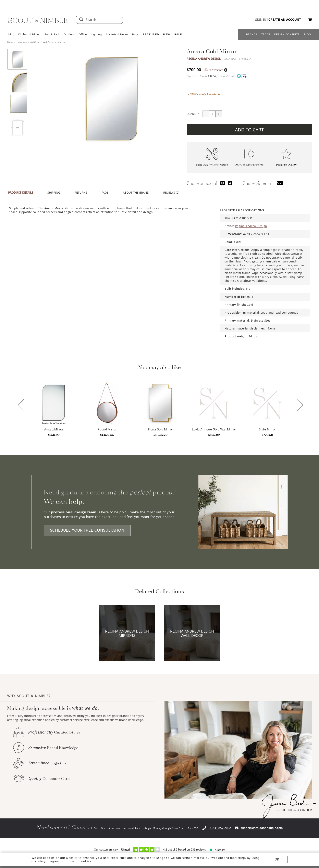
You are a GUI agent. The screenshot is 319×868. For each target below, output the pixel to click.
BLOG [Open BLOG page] (307, 34)
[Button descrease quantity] (206, 114)
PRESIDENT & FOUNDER (294, 810)
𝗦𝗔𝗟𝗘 (178, 34)
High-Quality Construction (212, 165)
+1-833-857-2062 (219, 828)
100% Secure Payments (249, 165)
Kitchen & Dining (29, 34)
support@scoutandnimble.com (262, 828)
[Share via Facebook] (230, 183)
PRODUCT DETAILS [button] (21, 192)
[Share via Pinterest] (223, 183)
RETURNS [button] (81, 192)
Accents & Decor (117, 34)
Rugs (135, 34)
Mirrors (61, 42)
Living (10, 34)
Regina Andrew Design (204, 59)
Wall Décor (48, 42)
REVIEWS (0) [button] (171, 192)
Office (83, 34)
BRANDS (252, 34)
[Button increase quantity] (219, 114)
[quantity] (212, 114)
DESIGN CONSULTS (287, 34)
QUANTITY (193, 114)
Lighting (96, 34)
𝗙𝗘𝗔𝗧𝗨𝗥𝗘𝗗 (151, 34)
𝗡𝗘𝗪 (167, 34)
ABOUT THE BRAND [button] (136, 192)
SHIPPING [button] (54, 192)
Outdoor (69, 34)
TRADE (266, 34)
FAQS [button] (105, 192)
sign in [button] (261, 20)
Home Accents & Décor (28, 42)
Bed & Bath (52, 34)
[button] (310, 20)
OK (277, 859)
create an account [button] (285, 20)
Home (10, 42)
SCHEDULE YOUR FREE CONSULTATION (87, 530)
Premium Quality (286, 165)
